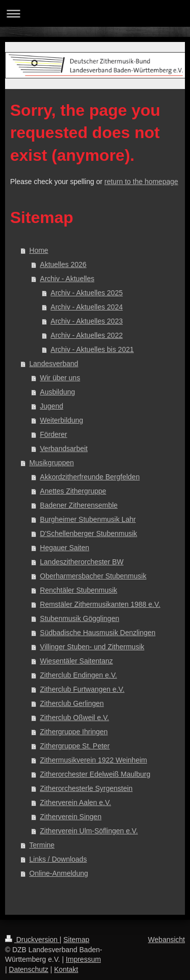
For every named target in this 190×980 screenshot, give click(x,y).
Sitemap (76, 940)
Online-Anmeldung (59, 873)
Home (39, 250)
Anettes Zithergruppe (73, 491)
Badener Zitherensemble (79, 505)
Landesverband (54, 364)
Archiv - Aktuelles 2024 (87, 307)
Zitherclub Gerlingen (72, 703)
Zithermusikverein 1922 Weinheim (93, 760)
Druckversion (32, 940)
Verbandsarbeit (64, 449)
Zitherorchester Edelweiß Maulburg (95, 774)
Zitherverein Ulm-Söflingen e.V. (89, 831)
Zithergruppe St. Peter (75, 746)
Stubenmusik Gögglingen (80, 618)
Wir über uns (60, 378)
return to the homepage (141, 182)
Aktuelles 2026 (63, 264)
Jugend (52, 406)
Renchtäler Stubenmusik (79, 590)
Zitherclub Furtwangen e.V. (82, 689)
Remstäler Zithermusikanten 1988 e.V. (100, 604)
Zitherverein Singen (71, 817)
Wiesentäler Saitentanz (77, 661)
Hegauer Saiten (65, 548)
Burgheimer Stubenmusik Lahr (88, 519)
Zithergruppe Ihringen (74, 732)
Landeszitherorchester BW (82, 562)
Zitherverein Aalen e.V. (75, 803)
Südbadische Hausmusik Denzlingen (98, 633)
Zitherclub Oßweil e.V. (74, 718)
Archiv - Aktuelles (67, 279)
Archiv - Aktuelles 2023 (87, 321)
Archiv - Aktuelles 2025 (87, 293)
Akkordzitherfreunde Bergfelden (90, 477)
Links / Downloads (58, 859)
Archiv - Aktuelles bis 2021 (92, 349)
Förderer (54, 434)
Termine (42, 845)
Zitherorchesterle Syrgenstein (86, 788)
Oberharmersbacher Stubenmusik (93, 576)
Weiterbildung (62, 420)
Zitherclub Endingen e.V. (79, 675)
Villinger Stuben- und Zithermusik (92, 647)
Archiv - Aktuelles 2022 (87, 335)
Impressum (83, 959)
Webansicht (166, 940)
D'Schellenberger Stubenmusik (89, 533)
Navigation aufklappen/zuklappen (95, 13)
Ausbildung (58, 392)
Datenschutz (29, 969)
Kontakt (66, 969)
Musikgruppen (52, 463)
